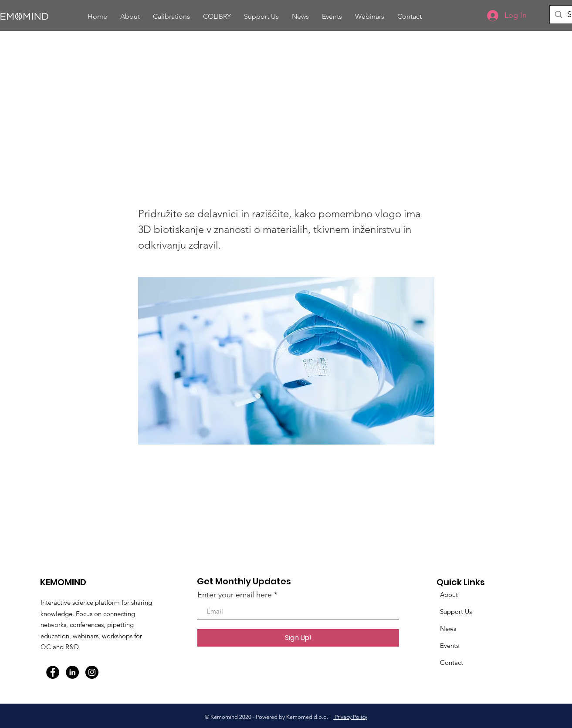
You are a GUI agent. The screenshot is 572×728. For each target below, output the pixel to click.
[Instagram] (92, 672)
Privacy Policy (350, 717)
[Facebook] (53, 672)
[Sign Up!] (298, 638)
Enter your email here (235, 595)
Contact (452, 662)
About (449, 595)
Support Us (456, 612)
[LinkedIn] (72, 672)
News (448, 629)
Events (449, 645)
